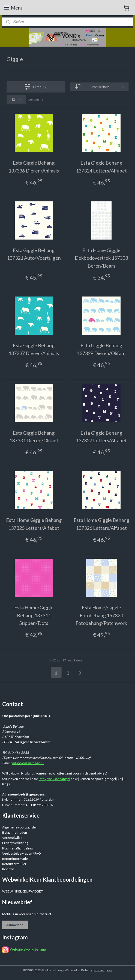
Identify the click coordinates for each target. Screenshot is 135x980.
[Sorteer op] (99, 87)
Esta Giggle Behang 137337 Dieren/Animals (34, 349)
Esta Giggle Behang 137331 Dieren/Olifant (34, 437)
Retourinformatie (15, 859)
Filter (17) (36, 87)
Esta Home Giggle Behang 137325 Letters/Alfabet (34, 524)
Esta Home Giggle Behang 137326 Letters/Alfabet (101, 524)
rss (109, 970)
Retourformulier (14, 864)
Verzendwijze (12, 838)
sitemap (100, 970)
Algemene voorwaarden (20, 827)
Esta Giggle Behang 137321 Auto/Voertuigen (34, 254)
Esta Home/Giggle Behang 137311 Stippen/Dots (34, 615)
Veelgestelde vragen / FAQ (22, 853)
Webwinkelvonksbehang (28, 949)
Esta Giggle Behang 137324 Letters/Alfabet (101, 167)
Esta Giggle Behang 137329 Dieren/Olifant (101, 349)
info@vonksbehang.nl (28, 763)
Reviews (8, 869)
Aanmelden (15, 925)
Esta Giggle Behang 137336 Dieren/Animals (34, 167)
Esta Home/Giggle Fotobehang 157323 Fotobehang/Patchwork (101, 615)
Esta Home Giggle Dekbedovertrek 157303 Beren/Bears (101, 258)
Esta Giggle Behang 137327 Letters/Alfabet (101, 437)
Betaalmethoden (15, 832)
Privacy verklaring (15, 843)
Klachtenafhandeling (17, 848)
